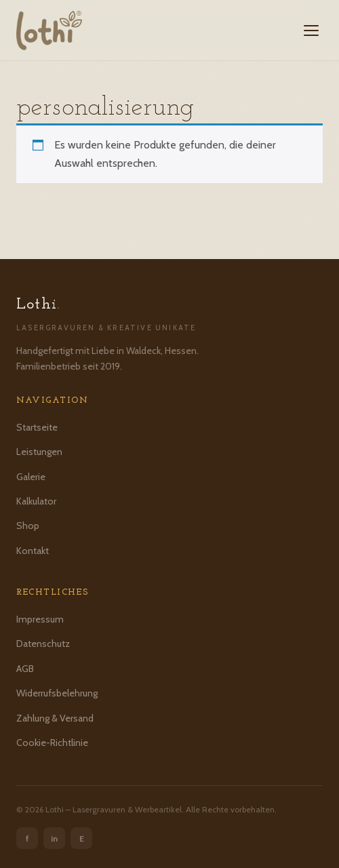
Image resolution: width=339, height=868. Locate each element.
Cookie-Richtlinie (52, 743)
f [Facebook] (27, 839)
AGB (25, 669)
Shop (28, 526)
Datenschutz (43, 644)
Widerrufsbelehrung (57, 693)
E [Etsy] (82, 839)
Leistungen (39, 452)
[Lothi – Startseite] (49, 31)
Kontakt (33, 551)
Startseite (37, 427)
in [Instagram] (54, 839)
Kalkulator (36, 501)
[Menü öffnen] (311, 31)
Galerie (31, 477)
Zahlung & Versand (55, 718)
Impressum (40, 619)
